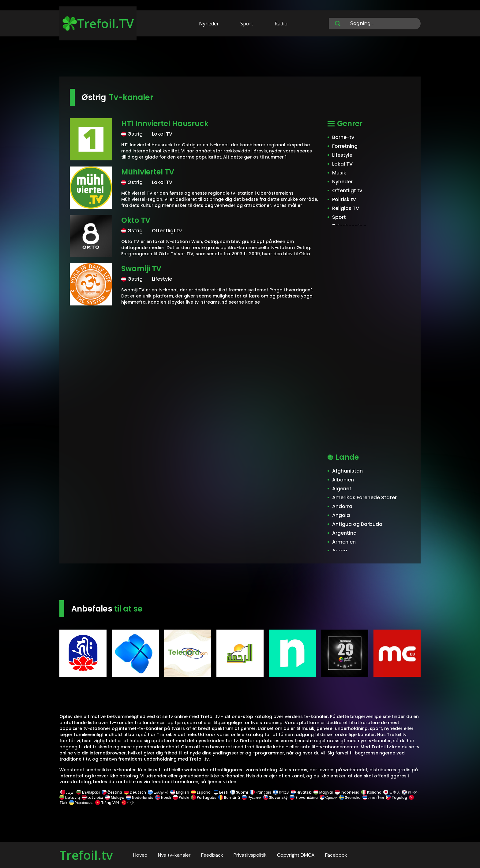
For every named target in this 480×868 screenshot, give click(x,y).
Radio (281, 24)
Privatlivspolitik (250, 855)
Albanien (343, 480)
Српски (329, 797)
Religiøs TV (346, 208)
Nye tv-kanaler (174, 855)
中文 (128, 803)
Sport (247, 24)
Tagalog (396, 797)
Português (204, 797)
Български (88, 792)
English (180, 792)
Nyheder (209, 24)
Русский (252, 797)
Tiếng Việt (107, 803)
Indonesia (347, 792)
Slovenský (276, 797)
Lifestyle (342, 155)
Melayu (115, 797)
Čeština (112, 792)
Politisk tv (344, 199)
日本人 (392, 792)
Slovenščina (304, 797)
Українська (81, 803)
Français (261, 792)
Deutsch (135, 792)
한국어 (410, 792)
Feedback (212, 855)
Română (229, 797)
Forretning (345, 146)
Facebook (336, 855)
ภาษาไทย (373, 797)
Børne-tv (343, 137)
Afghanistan (347, 471)
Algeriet (342, 489)
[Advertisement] (240, 58)
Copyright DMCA (296, 855)
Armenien (344, 542)
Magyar (323, 792)
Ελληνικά (158, 792)
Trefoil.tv (86, 855)
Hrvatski (301, 792)
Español (201, 792)
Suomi (239, 792)
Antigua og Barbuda (357, 524)
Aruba (340, 551)
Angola (341, 515)
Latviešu (92, 797)
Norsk (163, 797)
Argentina (344, 533)
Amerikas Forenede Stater (364, 498)
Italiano (371, 792)
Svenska (350, 797)
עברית (281, 792)
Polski (181, 797)
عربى (67, 792)
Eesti (221, 792)
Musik (339, 173)
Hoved (140, 855)
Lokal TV (342, 164)
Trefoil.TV (98, 23)
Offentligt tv (347, 191)
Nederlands (140, 797)
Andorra (342, 506)
